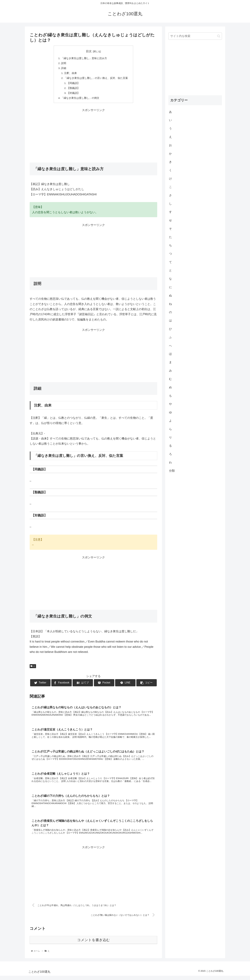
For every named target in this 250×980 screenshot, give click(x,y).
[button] (219, 36)
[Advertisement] (93, 137)
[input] (195, 36)
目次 (89, 51)
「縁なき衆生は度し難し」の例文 (80, 100)
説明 (64, 64)
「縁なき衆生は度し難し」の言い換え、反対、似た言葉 (96, 79)
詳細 (64, 69)
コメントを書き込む (94, 944)
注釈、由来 (70, 74)
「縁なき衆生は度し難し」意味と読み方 (84, 58)
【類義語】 (74, 89)
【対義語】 (74, 94)
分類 (172, 471)
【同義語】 (74, 84)
